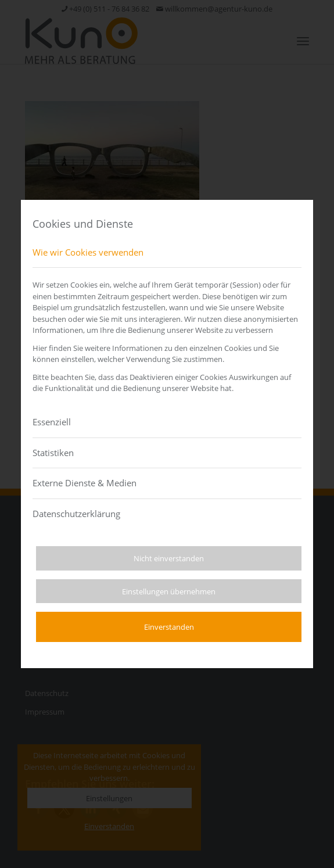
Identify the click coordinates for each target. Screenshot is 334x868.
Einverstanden (169, 627)
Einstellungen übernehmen (169, 591)
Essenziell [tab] (52, 422)
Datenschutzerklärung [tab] (76, 514)
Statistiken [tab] (53, 453)
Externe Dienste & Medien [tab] (85, 483)
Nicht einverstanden (169, 558)
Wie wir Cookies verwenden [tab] (88, 252)
